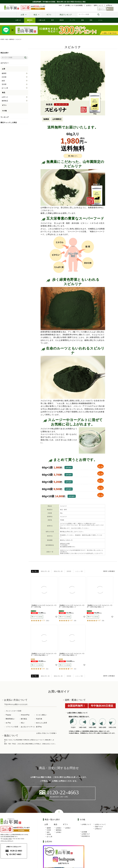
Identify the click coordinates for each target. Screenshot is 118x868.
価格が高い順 (62, 572)
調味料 (62, 20)
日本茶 (49, 831)
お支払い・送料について (95, 5)
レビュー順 (87, 572)
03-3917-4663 (8, 840)
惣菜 (91, 20)
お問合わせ (98, 830)
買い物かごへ (73, 156)
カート (110, 9)
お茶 (22, 15)
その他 (4, 111)
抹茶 (48, 833)
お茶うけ (18, 20)
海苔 (52, 20)
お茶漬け (59, 833)
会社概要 (84, 833)
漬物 (82, 20)
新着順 (75, 572)
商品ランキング (66, 15)
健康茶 (49, 829)
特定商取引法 (86, 837)
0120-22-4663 (14, 852)
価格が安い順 (47, 572)
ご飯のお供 (42, 20)
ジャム (100, 20)
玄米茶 (49, 835)
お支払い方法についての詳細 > (46, 734)
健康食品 (30, 20)
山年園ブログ (86, 835)
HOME (2, 39)
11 (48, 621)
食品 (35, 15)
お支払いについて (100, 825)
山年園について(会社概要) (74, 5)
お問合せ (109, 5)
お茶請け (59, 829)
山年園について (86, 825)
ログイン (101, 9)
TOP (60, 5)
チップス (72, 20)
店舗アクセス (99, 828)
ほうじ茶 (50, 838)
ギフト (49, 15)
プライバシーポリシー (7, 842)
